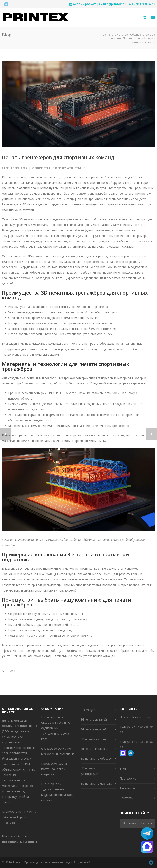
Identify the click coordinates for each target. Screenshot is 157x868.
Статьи (80, 168)
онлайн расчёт (84, 4)
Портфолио (128, 778)
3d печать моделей (94, 749)
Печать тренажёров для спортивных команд (58, 157)
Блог (123, 769)
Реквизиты (127, 788)
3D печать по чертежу (96, 784)
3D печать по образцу (96, 759)
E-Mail (8, 671)
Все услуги (88, 710)
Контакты (127, 798)
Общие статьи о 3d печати (53, 168)
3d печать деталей (94, 719)
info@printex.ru (114, 4)
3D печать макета (93, 739)
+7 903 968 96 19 (143, 4)
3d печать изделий (94, 729)
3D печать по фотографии (90, 771)
